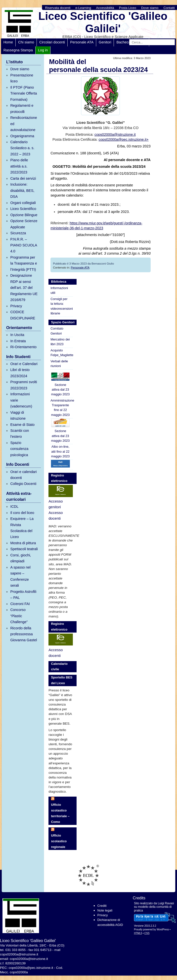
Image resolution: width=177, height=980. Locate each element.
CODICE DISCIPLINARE (23, 315)
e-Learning (83, 8)
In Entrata (18, 341)
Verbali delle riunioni (59, 364)
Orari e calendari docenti (23, 475)
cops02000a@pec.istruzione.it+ (124, 139)
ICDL (14, 507)
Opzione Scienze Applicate (24, 224)
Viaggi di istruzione (18, 415)
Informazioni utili (59, 290)
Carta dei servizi (23, 178)
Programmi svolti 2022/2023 (23, 385)
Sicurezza (18, 233)
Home (8, 42)
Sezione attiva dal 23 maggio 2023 (60, 384)
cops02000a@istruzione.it (115, 135)
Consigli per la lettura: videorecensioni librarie (62, 306)
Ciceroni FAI (20, 604)
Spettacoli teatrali (24, 549)
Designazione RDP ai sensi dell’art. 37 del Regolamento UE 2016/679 (24, 288)
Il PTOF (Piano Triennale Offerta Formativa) (23, 93)
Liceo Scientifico (23, 209)
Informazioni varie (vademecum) (21, 400)
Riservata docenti (58, 8)
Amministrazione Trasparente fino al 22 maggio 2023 (62, 408)
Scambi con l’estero (20, 434)
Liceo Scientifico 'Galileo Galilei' (103, 22)
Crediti (102, 906)
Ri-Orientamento (23, 347)
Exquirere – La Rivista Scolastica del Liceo (22, 528)
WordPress (163, 929)
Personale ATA (82, 42)
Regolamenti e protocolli (22, 108)
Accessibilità (105, 8)
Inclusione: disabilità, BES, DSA (22, 190)
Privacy (16, 306)
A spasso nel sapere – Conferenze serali (20, 576)
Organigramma (22, 136)
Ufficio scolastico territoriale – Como (60, 813)
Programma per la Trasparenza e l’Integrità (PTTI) (23, 263)
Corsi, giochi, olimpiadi (21, 558)
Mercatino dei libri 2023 (60, 342)
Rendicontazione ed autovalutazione (23, 124)
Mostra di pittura (23, 543)
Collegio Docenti (23, 484)
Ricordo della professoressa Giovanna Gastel (23, 634)
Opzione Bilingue (24, 215)
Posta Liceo (128, 8)
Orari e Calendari (24, 364)
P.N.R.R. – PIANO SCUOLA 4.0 (23, 245)
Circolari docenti (52, 42)
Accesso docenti (56, 515)
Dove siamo (150, 8)
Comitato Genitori (57, 331)
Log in (43, 50)
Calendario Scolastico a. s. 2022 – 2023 (22, 148)
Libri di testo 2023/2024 (20, 373)
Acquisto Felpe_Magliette (62, 353)
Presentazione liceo (22, 78)
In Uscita (17, 335)
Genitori (105, 42)
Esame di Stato (22, 425)
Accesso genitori (56, 504)
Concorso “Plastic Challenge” (19, 616)
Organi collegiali (23, 203)
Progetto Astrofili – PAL (23, 595)
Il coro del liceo (22, 513)
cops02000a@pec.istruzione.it (31, 968)
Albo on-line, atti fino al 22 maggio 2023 (61, 451)
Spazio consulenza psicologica (19, 449)
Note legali (105, 910)
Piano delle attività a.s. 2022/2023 (19, 166)
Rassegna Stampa (18, 50)
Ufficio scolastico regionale (59, 841)
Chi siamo (26, 42)
